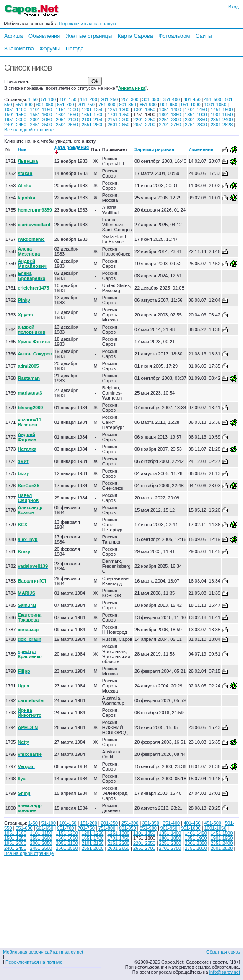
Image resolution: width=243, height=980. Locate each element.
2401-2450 (15, 125)
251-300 (130, 99)
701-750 (86, 105)
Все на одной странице (29, 130)
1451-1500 (222, 110)
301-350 (150, 99)
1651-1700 (93, 115)
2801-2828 (222, 125)
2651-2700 (144, 125)
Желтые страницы (89, 36)
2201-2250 (144, 120)
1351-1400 (170, 110)
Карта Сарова (135, 36)
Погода (75, 48)
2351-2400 (222, 120)
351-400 (171, 99)
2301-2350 (196, 120)
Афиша (13, 36)
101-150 (68, 99)
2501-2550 (67, 125)
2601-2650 (118, 125)
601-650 (45, 105)
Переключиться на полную (88, 24)
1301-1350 (144, 110)
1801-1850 (170, 115)
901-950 (169, 105)
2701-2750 (170, 125)
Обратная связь (223, 952)
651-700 (65, 105)
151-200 (88, 99)
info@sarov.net (225, 972)
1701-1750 (118, 115)
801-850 (127, 105)
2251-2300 (170, 120)
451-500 (213, 99)
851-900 (148, 105)
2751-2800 (196, 125)
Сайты (204, 36)
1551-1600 (41, 115)
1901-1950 (222, 115)
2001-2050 (41, 120)
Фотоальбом (174, 36)
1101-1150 (41, 110)
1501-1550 (15, 115)
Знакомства (19, 48)
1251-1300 (118, 110)
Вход (234, 7)
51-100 (49, 99)
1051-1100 (15, 110)
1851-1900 (196, 115)
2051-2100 (67, 120)
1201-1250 (93, 110)
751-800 (107, 105)
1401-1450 (196, 110)
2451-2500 (41, 125)
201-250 (109, 99)
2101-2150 (93, 120)
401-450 (192, 99)
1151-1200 (67, 110)
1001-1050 (216, 105)
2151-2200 (118, 120)
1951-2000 (15, 120)
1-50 (33, 99)
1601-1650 (67, 115)
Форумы (50, 48)
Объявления (44, 36)
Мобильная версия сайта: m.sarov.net (43, 952)
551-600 (24, 105)
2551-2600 (93, 125)
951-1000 (191, 105)
